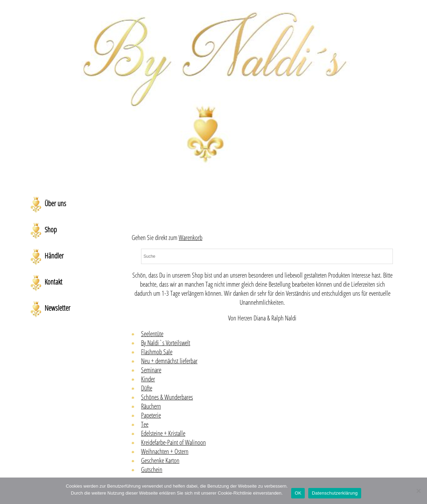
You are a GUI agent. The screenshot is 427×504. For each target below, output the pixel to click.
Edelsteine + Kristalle (163, 433)
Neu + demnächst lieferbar (169, 361)
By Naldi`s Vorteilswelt (166, 343)
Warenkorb (191, 238)
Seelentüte (152, 334)
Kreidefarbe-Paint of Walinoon (173, 442)
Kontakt (53, 282)
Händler (54, 256)
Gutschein (152, 470)
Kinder (148, 379)
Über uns (55, 203)
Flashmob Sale (157, 352)
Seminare (151, 370)
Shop (51, 230)
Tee (145, 424)
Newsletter (57, 308)
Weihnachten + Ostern (165, 451)
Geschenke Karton (160, 460)
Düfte (147, 388)
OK (298, 493)
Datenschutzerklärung (335, 493)
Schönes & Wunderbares (167, 397)
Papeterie (151, 415)
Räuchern (151, 406)
